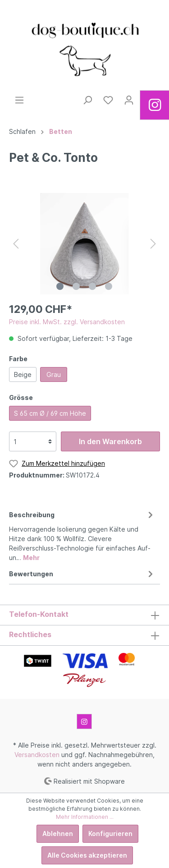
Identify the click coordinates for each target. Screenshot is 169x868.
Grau (54, 374)
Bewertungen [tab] (82, 574)
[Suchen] (87, 100)
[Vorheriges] (16, 244)
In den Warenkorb (110, 441)
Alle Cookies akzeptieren (87, 855)
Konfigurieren (110, 834)
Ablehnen (58, 834)
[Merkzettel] (108, 100)
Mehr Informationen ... (85, 817)
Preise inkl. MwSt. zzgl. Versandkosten (67, 322)
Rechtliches (30, 634)
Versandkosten (37, 755)
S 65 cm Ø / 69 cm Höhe (50, 413)
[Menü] (19, 100)
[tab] (82, 535)
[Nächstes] (153, 244)
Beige (23, 374)
